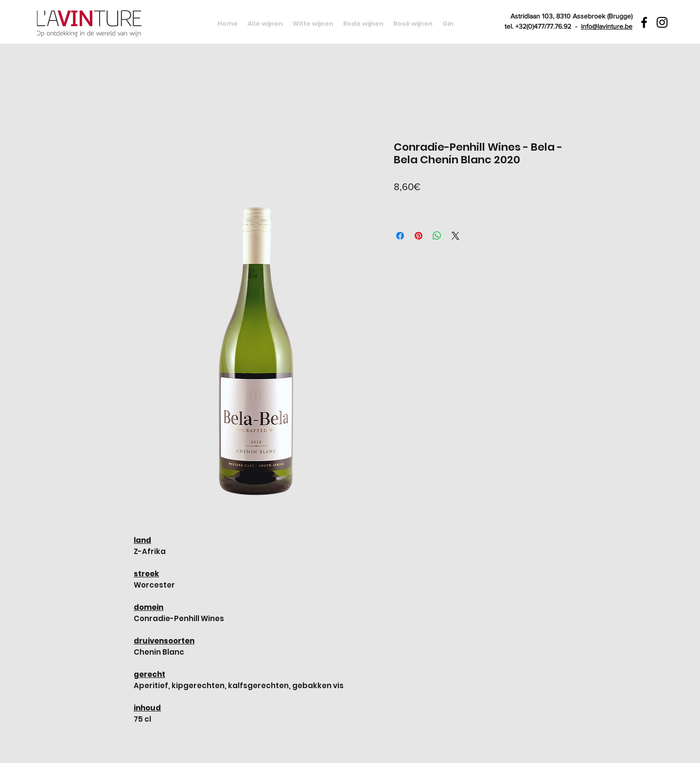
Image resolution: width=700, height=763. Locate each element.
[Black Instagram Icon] (662, 22)
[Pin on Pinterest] (419, 236)
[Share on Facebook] (400, 236)
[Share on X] (455, 236)
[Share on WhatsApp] (437, 236)
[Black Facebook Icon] (644, 22)
